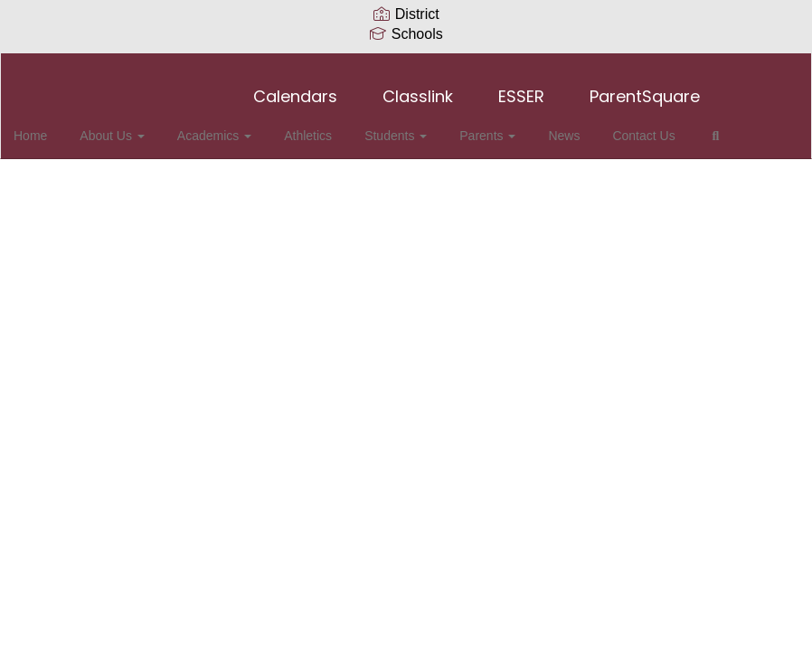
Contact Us (633, 127)
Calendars (295, 87)
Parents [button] (488, 127)
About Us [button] (134, 127)
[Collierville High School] (406, 65)
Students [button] (402, 127)
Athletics (320, 127)
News (559, 127)
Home (58, 127)
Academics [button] (231, 127)
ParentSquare (645, 87)
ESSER (521, 87)
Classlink (418, 87)
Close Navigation (90, 179)
